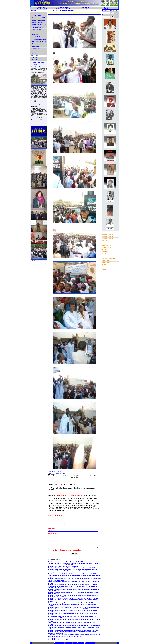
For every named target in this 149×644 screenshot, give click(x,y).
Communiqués (35, 44)
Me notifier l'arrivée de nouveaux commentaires (66, 550)
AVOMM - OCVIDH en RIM (38, 25)
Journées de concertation (38, 42)
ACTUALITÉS (41, 8)
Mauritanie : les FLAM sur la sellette (59, 566)
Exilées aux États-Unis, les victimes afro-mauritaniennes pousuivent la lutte (72, 623)
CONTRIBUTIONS (63, 8)
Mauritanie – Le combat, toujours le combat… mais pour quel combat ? (70, 598)
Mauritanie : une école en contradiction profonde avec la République (69, 607)
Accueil (50, 476)
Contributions (35, 49)
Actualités (34, 13)
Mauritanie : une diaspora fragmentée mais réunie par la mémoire (68, 569)
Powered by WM (90, 643)
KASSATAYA (36, 60)
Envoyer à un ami (58, 476)
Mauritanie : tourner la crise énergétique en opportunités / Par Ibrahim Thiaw (72, 613)
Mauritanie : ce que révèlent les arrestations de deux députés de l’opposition (72, 610)
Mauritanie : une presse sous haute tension (61, 562)
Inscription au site (79, 643)
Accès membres (59, 643)
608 (67, 639)
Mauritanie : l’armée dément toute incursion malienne (64, 609)
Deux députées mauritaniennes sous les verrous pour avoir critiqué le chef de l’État (74, 582)
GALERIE (85, 8)
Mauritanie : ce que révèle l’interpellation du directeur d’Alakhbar (68, 574)
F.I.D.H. (33, 53)
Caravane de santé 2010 (38, 18)
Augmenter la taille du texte (85, 476)
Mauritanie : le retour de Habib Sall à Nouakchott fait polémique (68, 568)
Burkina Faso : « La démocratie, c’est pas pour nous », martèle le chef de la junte (73, 627)
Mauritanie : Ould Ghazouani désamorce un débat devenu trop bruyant (70, 626)
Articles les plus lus (37, 23)
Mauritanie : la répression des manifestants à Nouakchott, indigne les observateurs (74, 620)
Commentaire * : (53, 534)
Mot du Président (36, 30)
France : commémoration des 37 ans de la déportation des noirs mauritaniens (72, 571)
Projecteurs (35, 34)
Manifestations (35, 46)
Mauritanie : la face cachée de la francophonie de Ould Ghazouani (68, 585)
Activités (34, 32)
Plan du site (68, 643)
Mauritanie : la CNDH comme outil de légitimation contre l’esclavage (69, 630)
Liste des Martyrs (36, 37)
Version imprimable (70, 476)
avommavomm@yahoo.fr (37, 104)
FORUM (107, 8)
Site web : (51, 529)
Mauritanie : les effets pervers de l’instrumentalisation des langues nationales (72, 600)
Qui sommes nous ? (37, 27)
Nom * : (51, 519)
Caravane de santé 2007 (38, 15)
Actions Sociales (36, 51)
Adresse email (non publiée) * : (58, 524)
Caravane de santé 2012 (38, 20)
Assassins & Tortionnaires (39, 39)
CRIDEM (34, 58)
